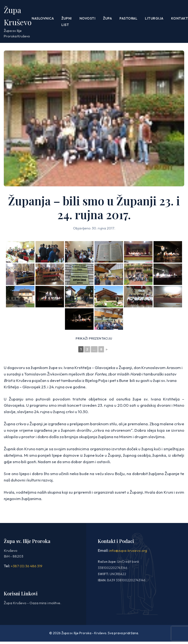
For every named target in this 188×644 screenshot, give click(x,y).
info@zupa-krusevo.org (128, 550)
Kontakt (180, 18)
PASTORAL (128, 18)
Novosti (88, 18)
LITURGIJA (154, 18)
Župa (107, 18)
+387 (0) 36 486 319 (27, 566)
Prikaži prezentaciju (94, 338)
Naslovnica (43, 18)
